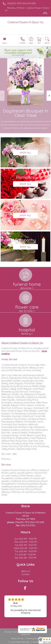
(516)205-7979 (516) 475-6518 (21, 3)
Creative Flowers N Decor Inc (26, 22)
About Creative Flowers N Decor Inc (22, 343)
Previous (2, 96)
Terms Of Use (17, 638)
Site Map (37, 642)
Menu (5, 43)
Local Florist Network (20, 642)
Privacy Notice (33, 638)
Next (49, 96)
